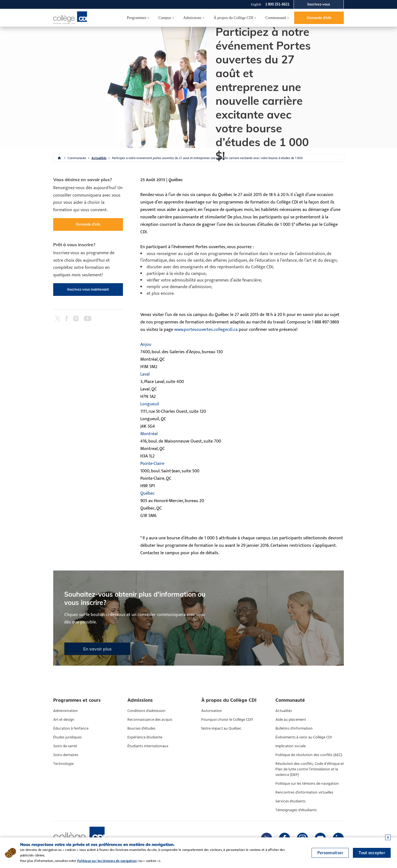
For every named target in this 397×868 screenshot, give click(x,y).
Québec (147, 493)
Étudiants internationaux (148, 746)
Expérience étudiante (145, 737)
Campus (165, 18)
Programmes (137, 18)
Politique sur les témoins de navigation (307, 784)
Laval (145, 374)
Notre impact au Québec (221, 728)
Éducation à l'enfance (71, 728)
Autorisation (212, 711)
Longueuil (150, 404)
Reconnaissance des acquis (150, 720)
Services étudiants (290, 801)
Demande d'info (319, 18)
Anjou (146, 345)
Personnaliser (330, 853)
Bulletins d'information (294, 728)
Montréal (149, 434)
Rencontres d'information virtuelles (304, 792)
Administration (65, 711)
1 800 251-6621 (277, 4)
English (256, 4)
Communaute (77, 158)
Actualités (99, 158)
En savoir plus (97, 649)
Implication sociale (291, 746)
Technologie (63, 764)
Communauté (276, 18)
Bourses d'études (141, 728)
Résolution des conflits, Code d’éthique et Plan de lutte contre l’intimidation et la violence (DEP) (310, 769)
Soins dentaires (66, 755)
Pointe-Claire (152, 464)
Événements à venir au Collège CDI (304, 737)
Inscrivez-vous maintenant (88, 289)
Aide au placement (291, 720)
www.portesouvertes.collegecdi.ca (206, 330)
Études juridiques (67, 737)
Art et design (64, 720)
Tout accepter (372, 853)
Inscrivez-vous (319, 4)
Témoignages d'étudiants (296, 810)
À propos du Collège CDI (234, 18)
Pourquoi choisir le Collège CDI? (227, 720)
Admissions (192, 18)
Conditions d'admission (146, 711)
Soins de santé (65, 746)
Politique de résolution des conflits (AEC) (309, 755)
